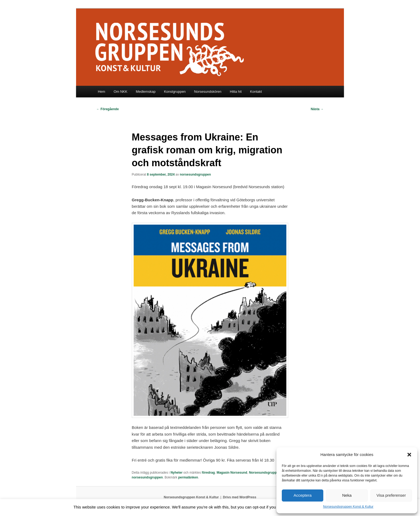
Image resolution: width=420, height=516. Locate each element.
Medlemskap (146, 92)
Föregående (108, 109)
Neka (347, 495)
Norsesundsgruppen (265, 473)
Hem (101, 92)
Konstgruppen (175, 92)
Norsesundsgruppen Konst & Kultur (348, 507)
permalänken (188, 477)
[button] (409, 455)
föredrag (208, 473)
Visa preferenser (391, 495)
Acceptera (303, 495)
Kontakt (256, 92)
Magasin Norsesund (232, 473)
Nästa (317, 109)
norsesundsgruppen (195, 175)
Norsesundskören (208, 92)
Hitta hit (236, 92)
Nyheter (177, 473)
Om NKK (120, 92)
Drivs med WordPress (240, 497)
